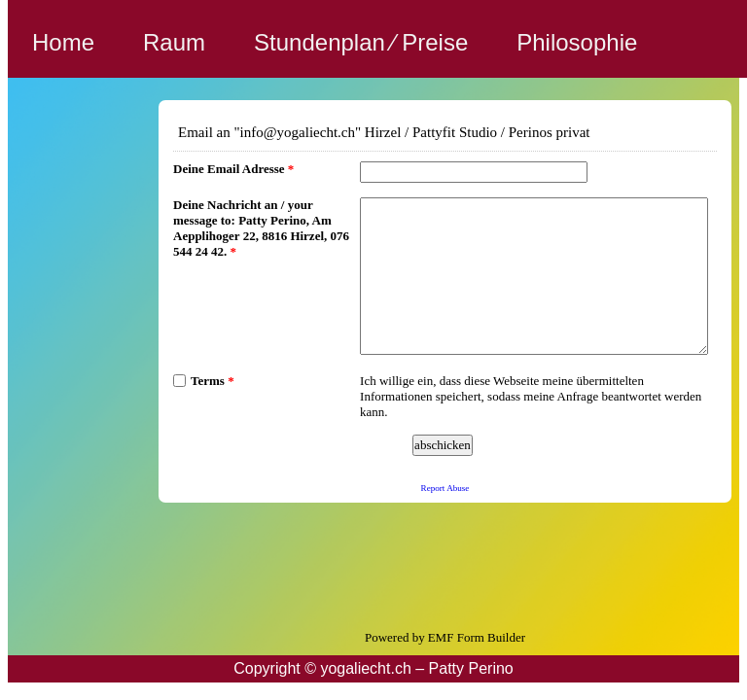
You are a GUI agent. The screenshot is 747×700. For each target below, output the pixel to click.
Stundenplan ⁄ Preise (361, 42)
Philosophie (577, 42)
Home (63, 42)
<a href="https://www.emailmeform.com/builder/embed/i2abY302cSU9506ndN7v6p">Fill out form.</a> (445, 343)
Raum (174, 42)
